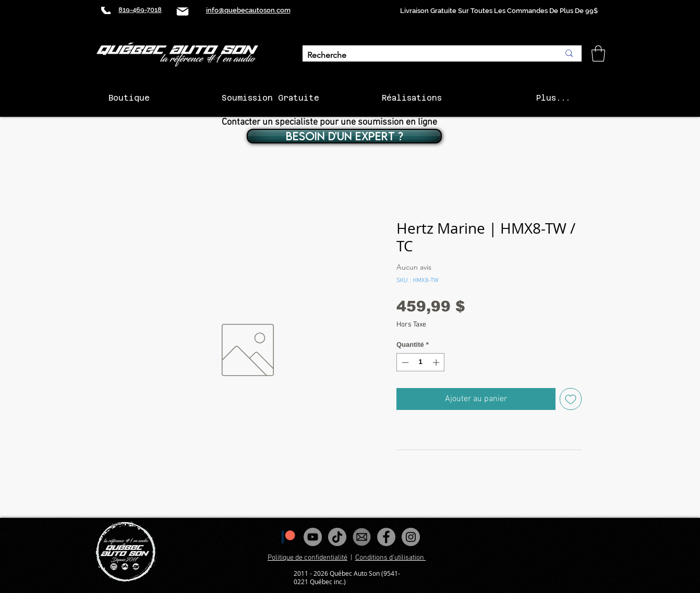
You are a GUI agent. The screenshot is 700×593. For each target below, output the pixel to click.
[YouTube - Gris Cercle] (313, 537)
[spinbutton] (421, 362)
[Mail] (183, 11)
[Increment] (437, 362)
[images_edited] (362, 537)
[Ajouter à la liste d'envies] (571, 399)
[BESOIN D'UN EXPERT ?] (344, 136)
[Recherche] (425, 56)
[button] (598, 53)
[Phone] (106, 10)
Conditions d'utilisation (390, 558)
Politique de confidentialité (307, 558)
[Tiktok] (337, 537)
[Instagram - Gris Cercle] (411, 537)
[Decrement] (404, 362)
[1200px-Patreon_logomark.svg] (288, 537)
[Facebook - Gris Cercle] (386, 537)
